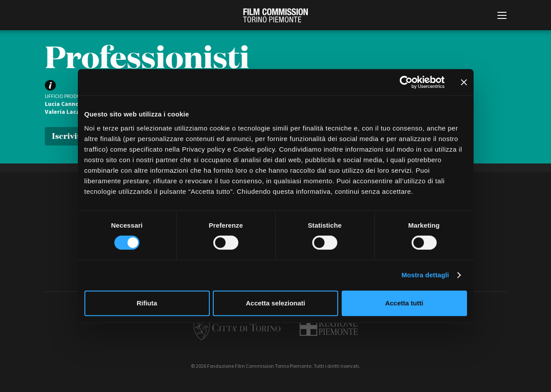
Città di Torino (237, 327)
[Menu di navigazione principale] (502, 16)
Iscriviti (68, 135)
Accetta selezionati (275, 303)
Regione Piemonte (329, 327)
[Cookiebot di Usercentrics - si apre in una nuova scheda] (406, 82)
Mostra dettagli (425, 275)
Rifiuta (147, 303)
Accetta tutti (404, 303)
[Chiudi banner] (464, 82)
